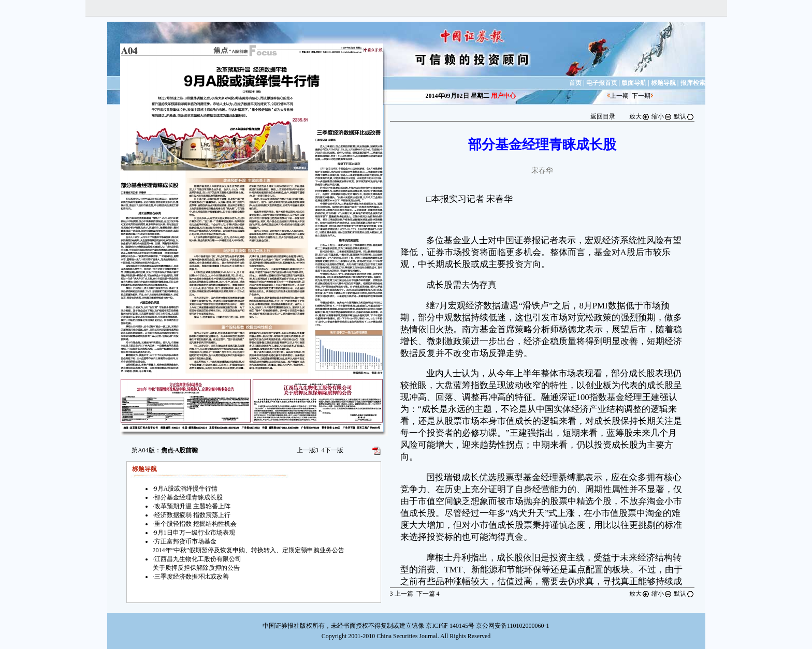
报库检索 (693, 83)
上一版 (308, 450)
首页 (575, 83)
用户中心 (503, 96)
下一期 (641, 96)
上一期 (619, 96)
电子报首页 (602, 83)
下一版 (332, 450)
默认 (684, 116)
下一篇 (428, 594)
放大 (640, 116)
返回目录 (603, 116)
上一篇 (402, 594)
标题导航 (663, 83)
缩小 (662, 116)
